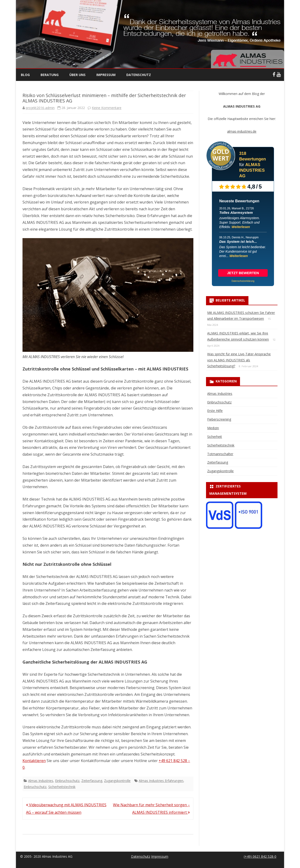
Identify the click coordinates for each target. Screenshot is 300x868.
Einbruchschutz (35, 787)
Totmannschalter (220, 454)
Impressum (106, 75)
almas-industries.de (242, 131)
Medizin (213, 428)
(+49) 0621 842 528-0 (260, 856)
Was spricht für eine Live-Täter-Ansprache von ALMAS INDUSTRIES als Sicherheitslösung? (239, 360)
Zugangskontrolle (117, 781)
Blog (25, 75)
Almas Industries (41, 781)
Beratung (50, 75)
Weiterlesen (241, 227)
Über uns (77, 75)
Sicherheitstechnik (62, 787)
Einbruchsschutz (67, 781)
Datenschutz (139, 75)
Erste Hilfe (215, 411)
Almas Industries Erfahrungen (161, 781)
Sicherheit (215, 437)
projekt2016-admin (40, 108)
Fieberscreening (219, 419)
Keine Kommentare (107, 108)
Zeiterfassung (92, 781)
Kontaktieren (34, 761)
